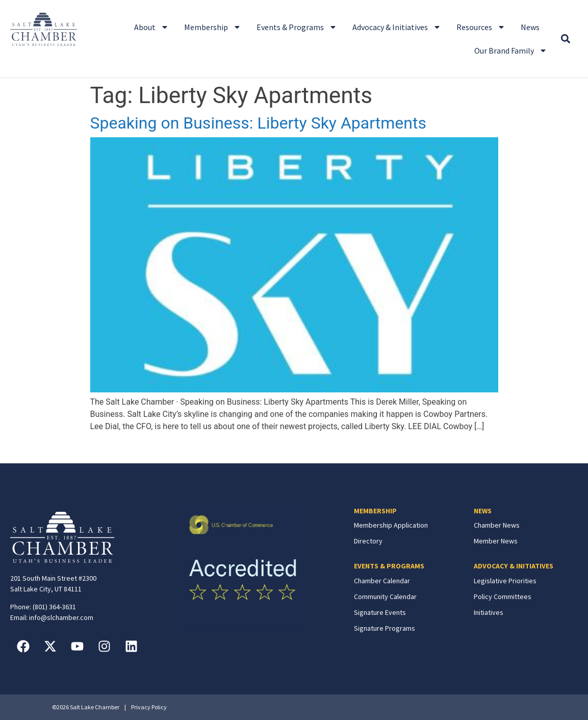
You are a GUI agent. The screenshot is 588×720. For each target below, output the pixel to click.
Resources (481, 27)
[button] (566, 39)
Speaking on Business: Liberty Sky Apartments (258, 123)
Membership (213, 27)
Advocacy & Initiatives (397, 27)
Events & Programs (297, 27)
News (530, 27)
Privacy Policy (149, 707)
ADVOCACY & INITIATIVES (514, 566)
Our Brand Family (511, 51)
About (151, 27)
